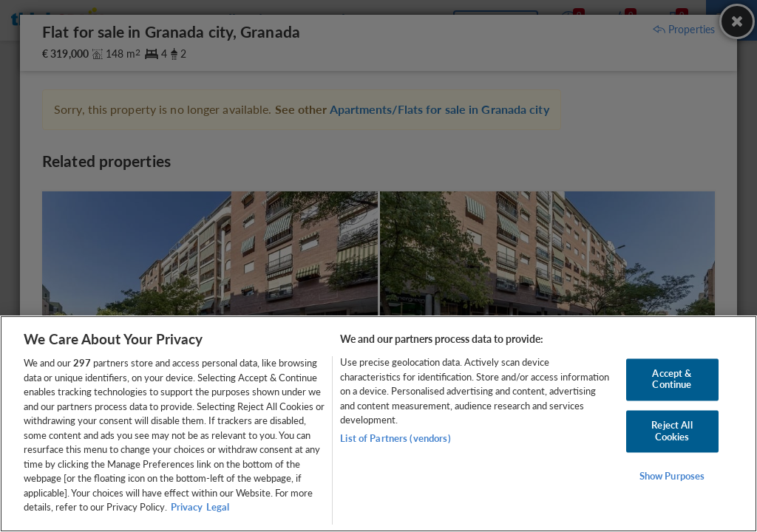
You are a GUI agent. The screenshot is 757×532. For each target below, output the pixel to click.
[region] (378, 424)
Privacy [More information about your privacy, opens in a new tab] (187, 507)
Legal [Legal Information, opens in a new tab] (218, 507)
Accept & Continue (672, 379)
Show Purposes (672, 477)
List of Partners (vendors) (395, 438)
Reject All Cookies (672, 431)
